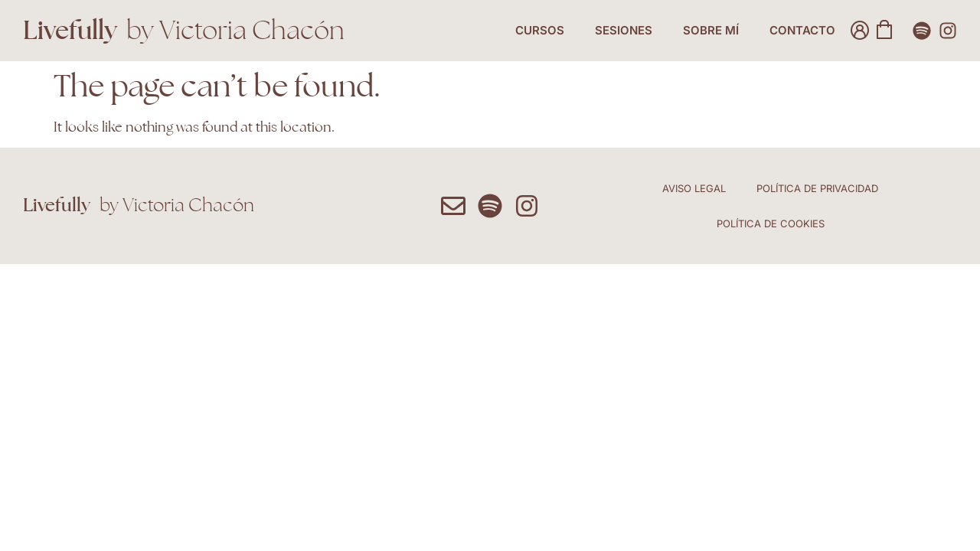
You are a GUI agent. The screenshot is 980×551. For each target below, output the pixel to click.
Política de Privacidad (817, 188)
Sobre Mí (711, 30)
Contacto (802, 30)
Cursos (540, 30)
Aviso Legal (694, 188)
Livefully (70, 29)
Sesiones (624, 30)
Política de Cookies (771, 223)
